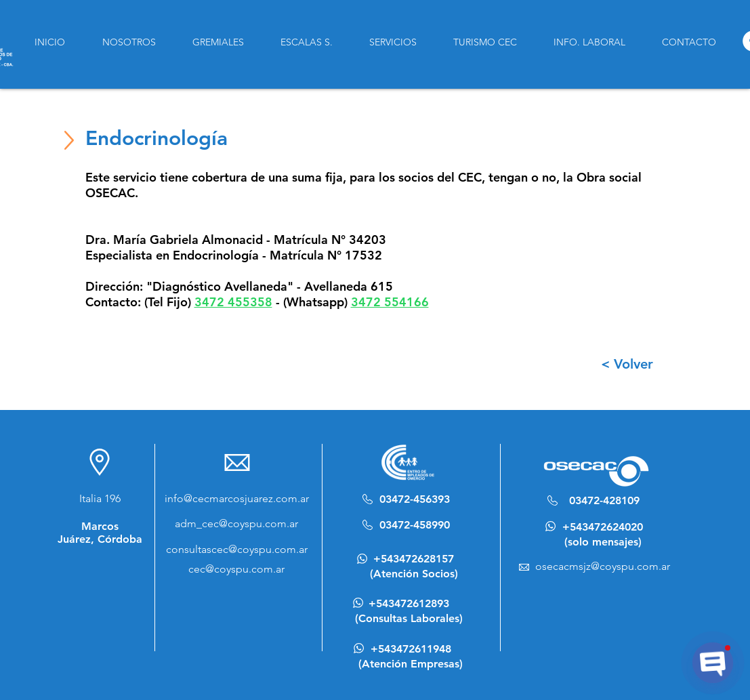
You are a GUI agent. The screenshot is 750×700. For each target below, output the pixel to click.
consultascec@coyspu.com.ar (237, 549)
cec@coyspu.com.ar (236, 569)
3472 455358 (233, 302)
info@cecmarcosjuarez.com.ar (237, 498)
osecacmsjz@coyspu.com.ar (603, 566)
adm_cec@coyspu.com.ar (236, 523)
